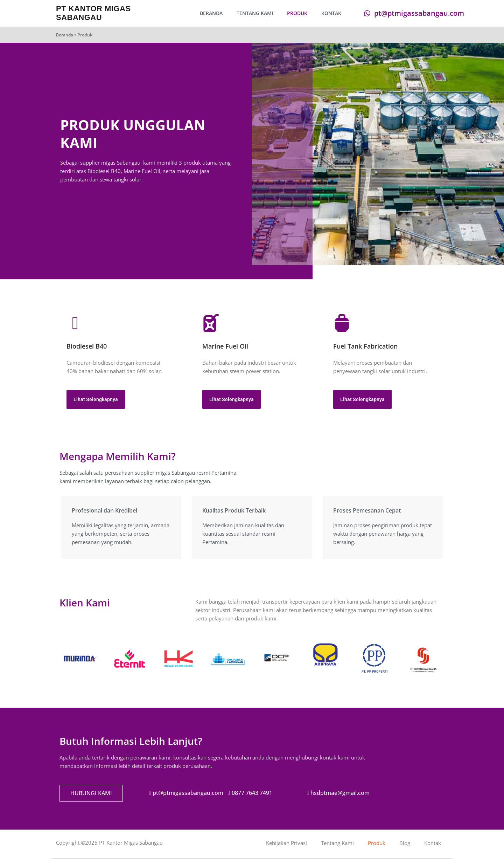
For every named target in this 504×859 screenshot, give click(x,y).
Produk (297, 13)
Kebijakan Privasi (286, 843)
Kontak (331, 13)
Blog (405, 843)
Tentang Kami (255, 13)
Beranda (211, 13)
